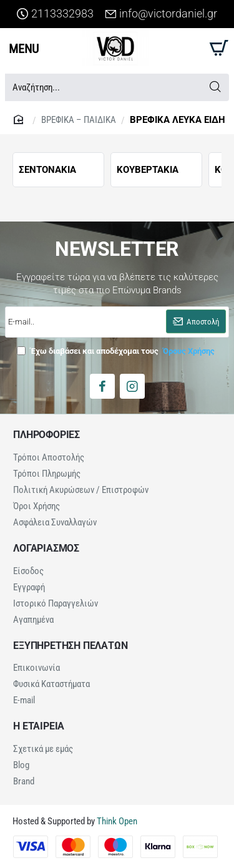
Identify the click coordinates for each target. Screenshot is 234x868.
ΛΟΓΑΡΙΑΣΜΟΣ (46, 549)
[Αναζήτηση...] (215, 87)
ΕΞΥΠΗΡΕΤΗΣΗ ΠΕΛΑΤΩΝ (70, 646)
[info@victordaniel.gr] (161, 14)
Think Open (116, 821)
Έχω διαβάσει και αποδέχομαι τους (117, 350)
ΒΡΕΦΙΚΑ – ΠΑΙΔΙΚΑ (79, 120)
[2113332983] (55, 14)
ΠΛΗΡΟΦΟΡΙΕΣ (46, 435)
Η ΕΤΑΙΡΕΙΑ (39, 726)
